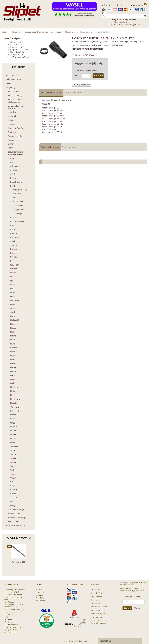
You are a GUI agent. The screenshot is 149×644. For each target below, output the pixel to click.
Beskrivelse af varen (51, 92)
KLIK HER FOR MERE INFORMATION (87, 48)
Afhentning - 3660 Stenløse (15, 589)
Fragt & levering (11, 611)
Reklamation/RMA (11, 624)
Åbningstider (9, 631)
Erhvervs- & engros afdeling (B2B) (15, 598)
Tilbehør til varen (73, 92)
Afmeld (137, 607)
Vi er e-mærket (16, 42)
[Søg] (145, 15)
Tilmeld (127, 607)
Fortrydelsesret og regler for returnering (14, 605)
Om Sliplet (9, 621)
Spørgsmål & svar (11, 629)
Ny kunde (8, 619)
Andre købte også (50, 146)
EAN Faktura (9, 601)
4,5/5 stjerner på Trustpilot (21, 56)
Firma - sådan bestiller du (14, 609)
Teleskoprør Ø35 (19, 561)
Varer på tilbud (69, 146)
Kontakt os (9, 614)
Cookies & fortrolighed (13, 594)
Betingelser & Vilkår (12, 591)
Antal (78, 75)
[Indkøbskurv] (139, 5)
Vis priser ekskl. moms (87, 70)
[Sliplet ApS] (22, 11)
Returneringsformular (13, 626)
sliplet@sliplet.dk (22, 52)
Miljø (6, 616)
